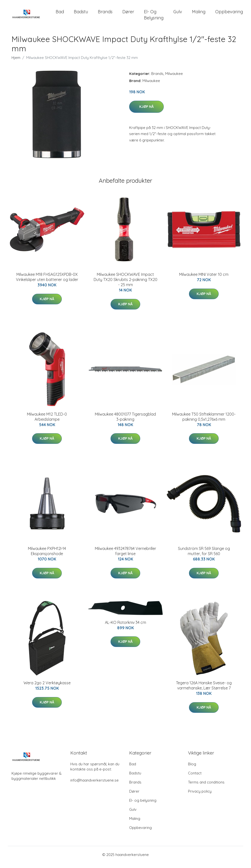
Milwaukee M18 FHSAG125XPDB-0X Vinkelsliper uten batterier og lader (47, 282)
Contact (195, 778)
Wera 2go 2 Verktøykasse (47, 688)
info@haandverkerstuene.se (94, 785)
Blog (192, 769)
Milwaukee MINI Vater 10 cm (204, 279)
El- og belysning (154, 17)
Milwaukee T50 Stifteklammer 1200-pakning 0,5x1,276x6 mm (204, 422)
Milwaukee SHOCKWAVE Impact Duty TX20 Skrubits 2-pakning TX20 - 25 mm (125, 284)
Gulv (178, 14)
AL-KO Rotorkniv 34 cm (125, 627)
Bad (60, 14)
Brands (105, 14)
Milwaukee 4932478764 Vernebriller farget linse (125, 556)
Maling (199, 14)
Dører (128, 14)
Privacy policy (200, 796)
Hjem (16, 63)
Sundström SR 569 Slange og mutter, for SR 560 (204, 556)
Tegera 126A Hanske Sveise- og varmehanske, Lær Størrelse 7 (204, 690)
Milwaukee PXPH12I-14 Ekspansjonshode (47, 556)
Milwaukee (174, 78)
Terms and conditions (206, 787)
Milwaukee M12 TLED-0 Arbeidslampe (47, 422)
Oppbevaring (229, 14)
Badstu (81, 14)
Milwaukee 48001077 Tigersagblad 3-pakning (125, 422)
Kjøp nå (146, 112)
